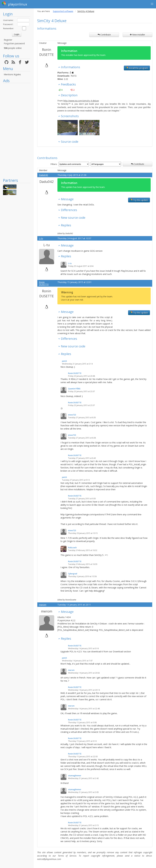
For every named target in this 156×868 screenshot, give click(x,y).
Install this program (137, 68)
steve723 (72, 415)
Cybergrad (73, 574)
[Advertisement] (17, 130)
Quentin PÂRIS (74, 389)
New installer (137, 35)
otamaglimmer (75, 776)
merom (43, 605)
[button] (152, 4)
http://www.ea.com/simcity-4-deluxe (81, 101)
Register (8, 40)
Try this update (139, 200)
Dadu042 (43, 175)
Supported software (63, 11)
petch (64, 361)
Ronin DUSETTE (47, 52)
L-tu (41, 238)
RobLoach (72, 548)
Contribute (104, 35)
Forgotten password (14, 43)
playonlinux (14, 4)
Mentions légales (12, 74)
